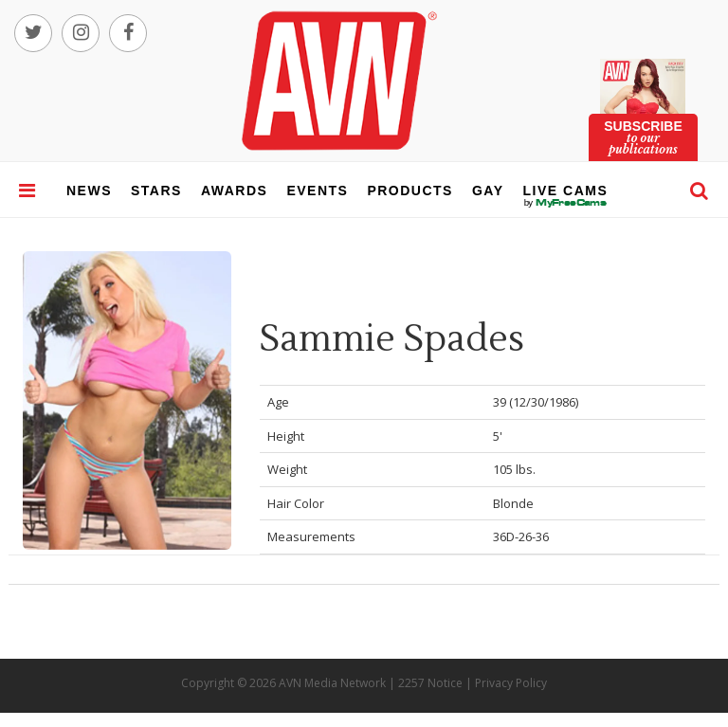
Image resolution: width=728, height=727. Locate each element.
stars (156, 191)
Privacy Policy (511, 683)
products (410, 191)
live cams (566, 203)
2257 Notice (430, 683)
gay (488, 191)
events (317, 191)
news (89, 191)
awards (234, 191)
